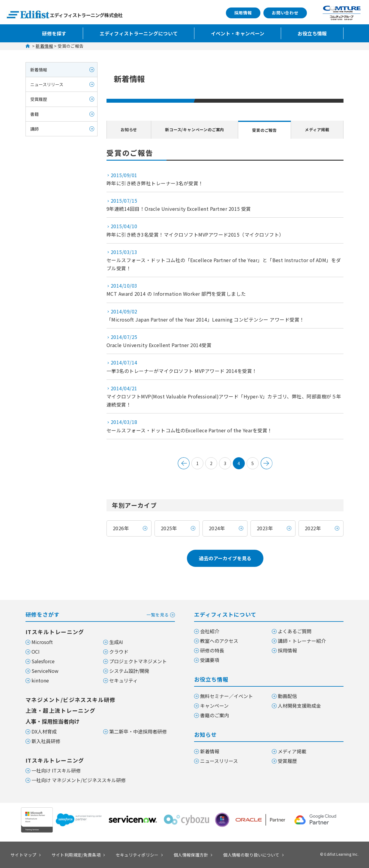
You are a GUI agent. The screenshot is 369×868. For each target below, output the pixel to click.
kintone (40, 680)
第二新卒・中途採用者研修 (138, 731)
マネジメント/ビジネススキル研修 (70, 700)
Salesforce (43, 661)
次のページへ (266, 463)
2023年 (265, 528)
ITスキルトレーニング (55, 632)
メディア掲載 (318, 129)
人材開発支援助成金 (299, 706)
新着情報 (44, 46)
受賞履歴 (39, 99)
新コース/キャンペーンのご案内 (194, 129)
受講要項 (210, 660)
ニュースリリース (47, 84)
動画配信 (287, 696)
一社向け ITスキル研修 (56, 770)
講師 (34, 129)
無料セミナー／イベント (226, 696)
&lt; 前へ (184, 463)
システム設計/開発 (129, 671)
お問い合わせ (285, 13)
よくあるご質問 (295, 631)
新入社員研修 (46, 741)
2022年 (313, 528)
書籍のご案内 (214, 715)
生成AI (116, 642)
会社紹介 (210, 631)
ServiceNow (45, 671)
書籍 (34, 114)
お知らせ (127, 129)
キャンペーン (214, 706)
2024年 (217, 528)
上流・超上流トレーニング (60, 710)
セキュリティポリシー (137, 855)
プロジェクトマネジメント (138, 661)
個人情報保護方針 (191, 855)
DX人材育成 (44, 731)
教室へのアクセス (219, 641)
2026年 (121, 528)
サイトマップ (24, 855)
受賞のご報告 (267, 130)
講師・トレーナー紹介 (302, 641)
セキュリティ (123, 680)
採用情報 (243, 13)
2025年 (169, 528)
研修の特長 (212, 650)
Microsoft (42, 642)
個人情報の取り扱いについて (251, 855)
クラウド (119, 652)
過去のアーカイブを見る (225, 558)
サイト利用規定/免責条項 (76, 855)
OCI (36, 652)
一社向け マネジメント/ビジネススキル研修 (79, 780)
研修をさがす (100, 614)
